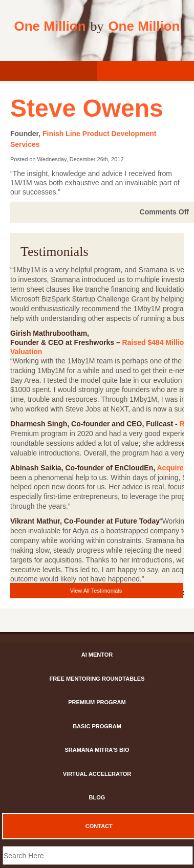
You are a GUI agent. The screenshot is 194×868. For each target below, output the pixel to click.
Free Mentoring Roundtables (97, 679)
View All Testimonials (96, 591)
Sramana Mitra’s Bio (97, 750)
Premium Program (97, 702)
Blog (97, 797)
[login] (49, 71)
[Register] (146, 71)
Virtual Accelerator (97, 774)
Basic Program (97, 726)
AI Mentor (97, 655)
